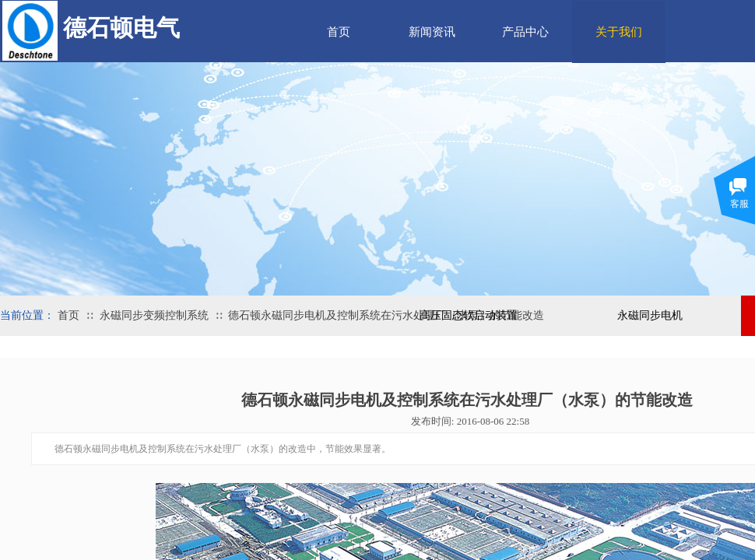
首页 (339, 32)
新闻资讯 (432, 32)
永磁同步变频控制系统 (154, 315)
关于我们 (619, 32)
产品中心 (525, 32)
